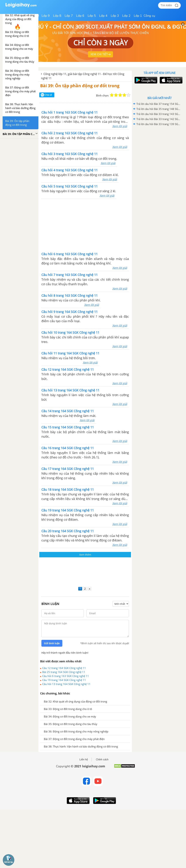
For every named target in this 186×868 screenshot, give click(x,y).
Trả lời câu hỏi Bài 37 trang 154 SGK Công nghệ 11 (159, 104)
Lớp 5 (92, 16)
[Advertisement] (85, 225)
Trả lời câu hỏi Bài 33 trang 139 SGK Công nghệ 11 (159, 124)
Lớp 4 (103, 16)
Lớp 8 (57, 16)
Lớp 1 (138, 16)
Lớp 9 (46, 16)
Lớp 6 (80, 16)
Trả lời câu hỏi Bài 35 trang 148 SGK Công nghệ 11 (159, 109)
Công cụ (149, 16)
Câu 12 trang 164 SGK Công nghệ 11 (64, 668)
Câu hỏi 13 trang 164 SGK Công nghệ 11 (66, 684)
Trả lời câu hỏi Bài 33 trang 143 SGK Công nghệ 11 (159, 114)
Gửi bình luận (52, 643)
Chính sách (102, 759)
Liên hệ (84, 759)
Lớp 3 (115, 16)
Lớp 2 (126, 16)
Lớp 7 (69, 16)
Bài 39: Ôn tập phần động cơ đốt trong (80, 86)
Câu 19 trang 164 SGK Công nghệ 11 (64, 680)
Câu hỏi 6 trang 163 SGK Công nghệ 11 (66, 676)
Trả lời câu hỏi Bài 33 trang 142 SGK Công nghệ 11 (159, 119)
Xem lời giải (120, 126)
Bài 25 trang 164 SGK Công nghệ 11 (64, 672)
